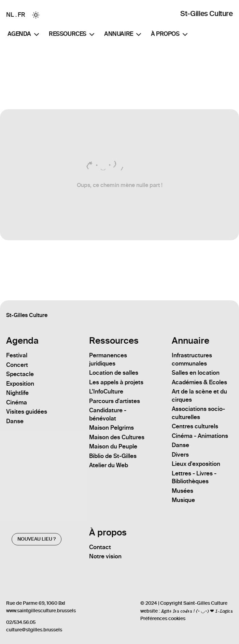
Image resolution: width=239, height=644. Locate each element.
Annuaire (123, 34)
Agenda (24, 34)
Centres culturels (195, 426)
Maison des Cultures (117, 437)
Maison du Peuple (113, 446)
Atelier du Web (109, 465)
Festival (17, 355)
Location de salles (114, 373)
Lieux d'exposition (196, 464)
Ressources (72, 34)
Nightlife (17, 393)
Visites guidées (27, 412)
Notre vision (105, 556)
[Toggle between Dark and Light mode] (36, 15)
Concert (17, 365)
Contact (100, 547)
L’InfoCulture (106, 391)
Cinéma (17, 402)
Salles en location (196, 373)
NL (10, 15)
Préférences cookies (163, 619)
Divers (180, 455)
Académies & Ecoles (199, 382)
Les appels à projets (116, 382)
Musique (183, 500)
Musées (182, 491)
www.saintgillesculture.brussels (41, 611)
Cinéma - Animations (200, 436)
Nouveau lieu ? (37, 539)
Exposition (20, 384)
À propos (170, 34)
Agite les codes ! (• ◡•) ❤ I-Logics (197, 611)
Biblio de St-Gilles (113, 456)
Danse (15, 421)
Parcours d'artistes (115, 401)
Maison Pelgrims (111, 428)
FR (21, 15)
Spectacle (20, 374)
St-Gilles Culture (206, 13)
